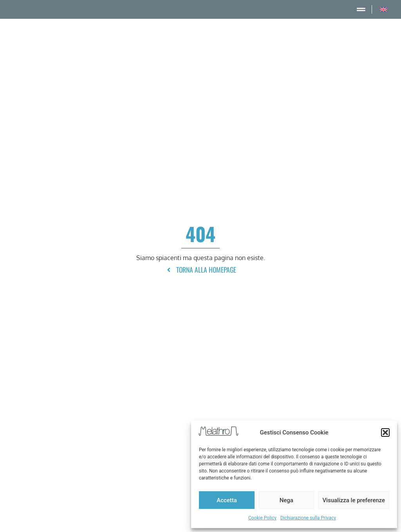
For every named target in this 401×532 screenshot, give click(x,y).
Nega (286, 500)
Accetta (227, 500)
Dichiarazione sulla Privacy (308, 518)
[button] (385, 432)
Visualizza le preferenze (354, 500)
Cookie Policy (262, 518)
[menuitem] (383, 9)
